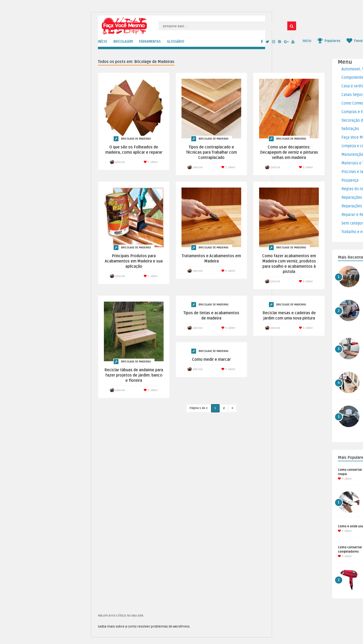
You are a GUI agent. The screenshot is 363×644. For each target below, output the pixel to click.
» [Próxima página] (232, 408)
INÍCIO (103, 42)
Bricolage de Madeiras (136, 139)
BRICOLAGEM (123, 42)
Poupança (350, 180)
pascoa (120, 162)
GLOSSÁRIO (176, 42)
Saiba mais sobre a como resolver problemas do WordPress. (144, 626)
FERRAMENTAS (150, 42)
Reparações (352, 198)
